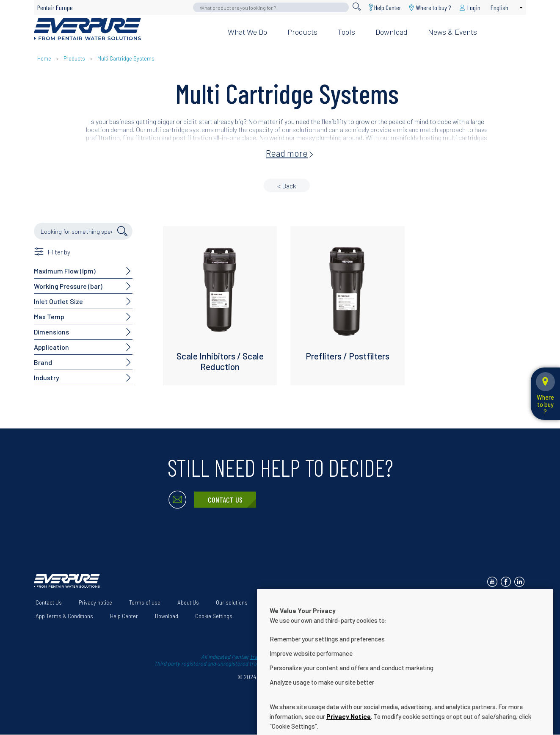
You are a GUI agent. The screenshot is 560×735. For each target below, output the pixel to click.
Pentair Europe (55, 7)
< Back (287, 186)
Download (392, 32)
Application (51, 347)
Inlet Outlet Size (58, 301)
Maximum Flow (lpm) (65, 271)
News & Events (452, 32)
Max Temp (49, 316)
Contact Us (225, 500)
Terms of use (145, 602)
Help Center (388, 7)
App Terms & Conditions (64, 616)
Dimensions (51, 332)
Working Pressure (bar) (68, 286)
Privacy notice (95, 602)
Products (302, 32)
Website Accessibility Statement (303, 602)
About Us (188, 602)
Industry (47, 377)
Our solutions (232, 602)
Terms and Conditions (385, 602)
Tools (346, 32)
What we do (247, 32)
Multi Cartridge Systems (126, 58)
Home (44, 58)
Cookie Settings (214, 616)
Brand (43, 362)
